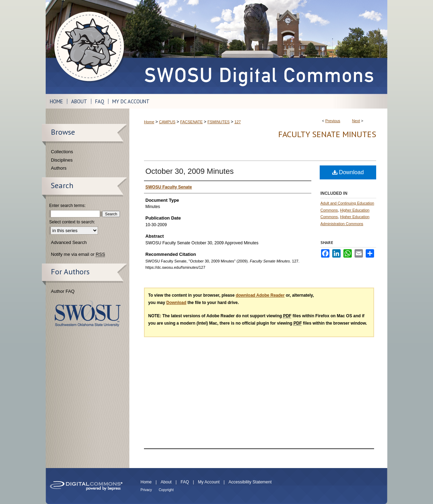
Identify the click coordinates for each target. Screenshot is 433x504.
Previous (333, 121)
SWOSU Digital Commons (258, 47)
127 (237, 122)
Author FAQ (63, 291)
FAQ (185, 482)
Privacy (146, 490)
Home (149, 122)
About (166, 482)
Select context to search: (72, 222)
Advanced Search (69, 242)
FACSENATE (192, 122)
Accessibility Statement (250, 482)
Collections (62, 152)
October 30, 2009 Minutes (189, 171)
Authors (59, 168)
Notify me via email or (78, 254)
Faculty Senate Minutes (327, 134)
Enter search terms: (67, 206)
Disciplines (62, 160)
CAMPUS (167, 122)
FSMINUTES (219, 122)
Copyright (166, 490)
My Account (209, 482)
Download (348, 172)
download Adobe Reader (260, 295)
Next (356, 121)
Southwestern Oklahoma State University (88, 314)
